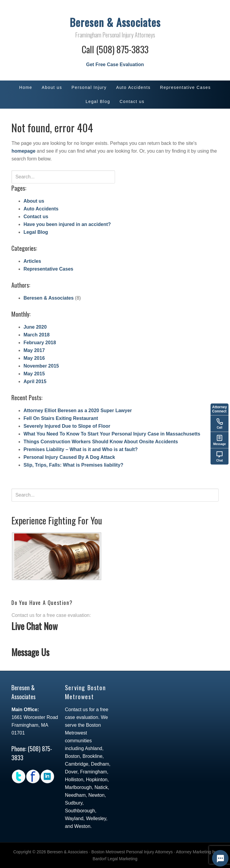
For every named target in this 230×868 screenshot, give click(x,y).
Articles (32, 261)
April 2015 (35, 381)
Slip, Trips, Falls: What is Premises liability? (73, 465)
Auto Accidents (41, 209)
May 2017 (34, 350)
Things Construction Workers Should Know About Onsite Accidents (101, 442)
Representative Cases (48, 269)
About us (34, 201)
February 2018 (40, 343)
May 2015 (34, 374)
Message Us (30, 652)
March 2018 (36, 335)
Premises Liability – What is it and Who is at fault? (80, 449)
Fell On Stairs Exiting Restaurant (61, 418)
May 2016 (34, 358)
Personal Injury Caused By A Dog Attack (69, 457)
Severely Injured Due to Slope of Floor (67, 426)
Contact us (36, 217)
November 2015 (41, 366)
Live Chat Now (35, 626)
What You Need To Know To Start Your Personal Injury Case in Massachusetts (112, 434)
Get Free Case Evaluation (115, 65)
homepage (23, 151)
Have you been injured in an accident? (67, 224)
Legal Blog (36, 232)
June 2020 (35, 327)
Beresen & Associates (115, 22)
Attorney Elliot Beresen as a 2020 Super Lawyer (78, 411)
